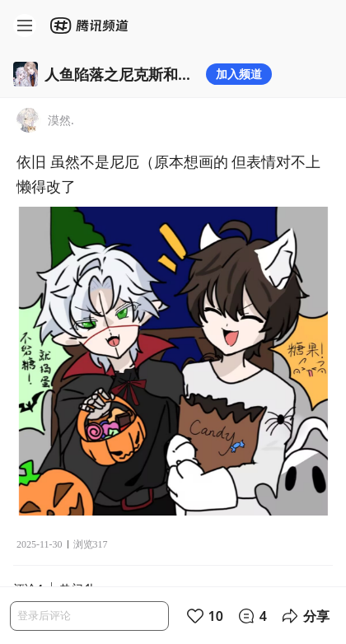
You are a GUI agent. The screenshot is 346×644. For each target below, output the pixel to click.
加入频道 (239, 74)
